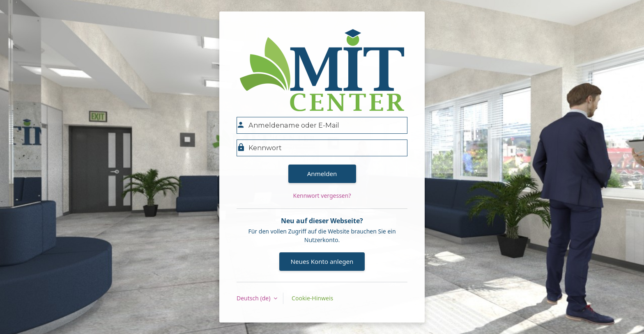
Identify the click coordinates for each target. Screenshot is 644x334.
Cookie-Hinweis (312, 298)
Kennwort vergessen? (322, 196)
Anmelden (322, 174)
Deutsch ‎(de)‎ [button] (254, 298)
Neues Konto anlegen (322, 261)
